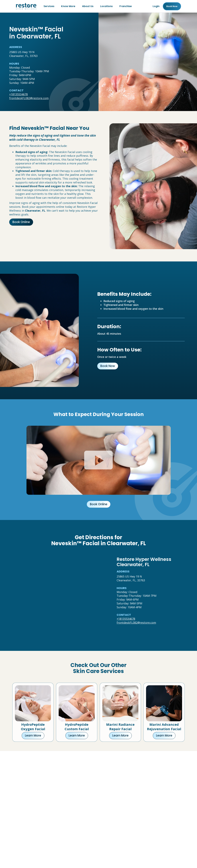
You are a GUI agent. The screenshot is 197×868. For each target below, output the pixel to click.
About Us (88, 6)
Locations (106, 6)
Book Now (108, 366)
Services (49, 6)
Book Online (21, 222)
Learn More (33, 736)
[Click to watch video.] (99, 460)
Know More (68, 6)
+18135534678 (18, 94)
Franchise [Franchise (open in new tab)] (126, 6)
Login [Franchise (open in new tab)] (156, 6)
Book (172, 6)
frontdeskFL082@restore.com (29, 98)
